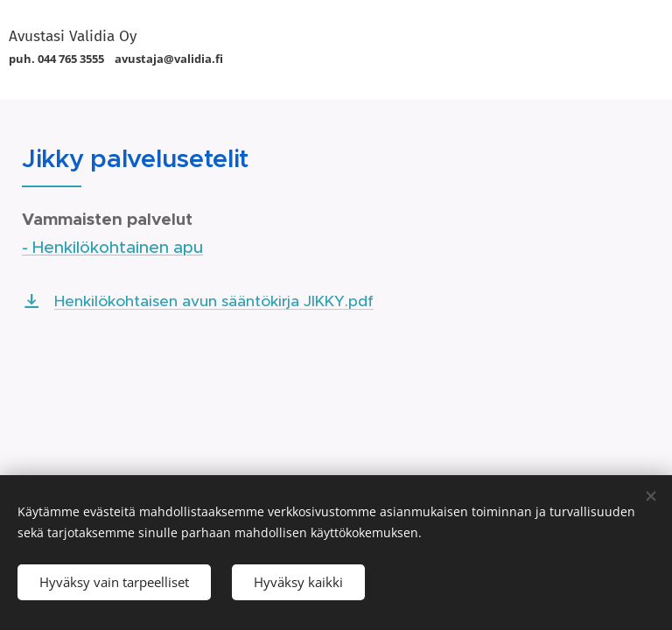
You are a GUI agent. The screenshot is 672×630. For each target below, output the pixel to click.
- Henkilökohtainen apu (112, 247)
